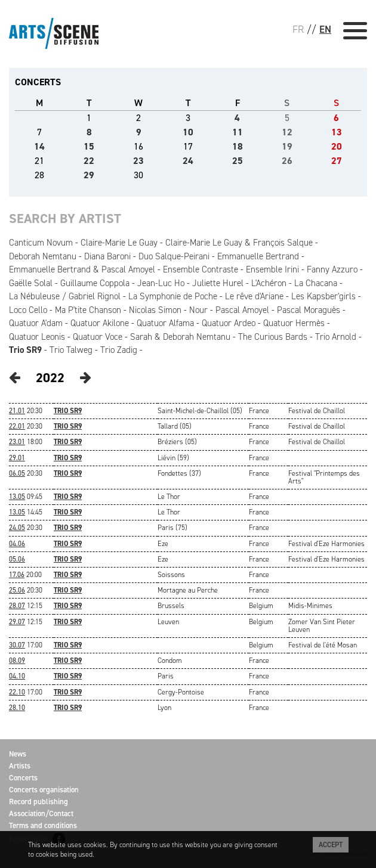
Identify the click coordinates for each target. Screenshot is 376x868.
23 (138, 161)
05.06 (17, 559)
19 (287, 146)
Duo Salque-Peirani (174, 256)
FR (298, 29)
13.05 (17, 497)
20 (337, 146)
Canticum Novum (41, 243)
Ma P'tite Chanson (88, 310)
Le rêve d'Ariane (254, 296)
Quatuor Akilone (100, 323)
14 (39, 146)
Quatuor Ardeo (229, 323)
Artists (20, 766)
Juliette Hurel (218, 283)
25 (238, 161)
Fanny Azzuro (332, 269)
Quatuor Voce (98, 337)
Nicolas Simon (155, 310)
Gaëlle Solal (31, 283)
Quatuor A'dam (36, 323)
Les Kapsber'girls (323, 296)
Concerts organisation (44, 790)
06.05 (17, 473)
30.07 (17, 645)
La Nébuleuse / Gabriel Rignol (65, 296)
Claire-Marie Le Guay (119, 243)
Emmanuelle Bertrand (258, 256)
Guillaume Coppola (95, 283)
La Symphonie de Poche (173, 296)
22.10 (17, 692)
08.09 (17, 661)
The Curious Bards (273, 337)
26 (287, 161)
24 (188, 161)
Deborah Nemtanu (43, 256)
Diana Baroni (107, 256)
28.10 (17, 708)
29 (89, 175)
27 (337, 161)
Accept (331, 845)
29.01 (17, 458)
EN (325, 29)
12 (287, 132)
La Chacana (316, 283)
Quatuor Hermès (294, 323)
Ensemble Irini (272, 269)
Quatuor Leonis (37, 337)
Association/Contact (41, 813)
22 (89, 161)
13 (337, 132)
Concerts (23, 778)
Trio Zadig (119, 350)
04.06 (17, 544)
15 (89, 146)
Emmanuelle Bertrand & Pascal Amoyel (82, 269)
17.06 (17, 575)
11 (238, 132)
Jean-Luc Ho (161, 283)
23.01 (17, 442)
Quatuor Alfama (165, 323)
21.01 (17, 411)
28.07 (17, 606)
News (18, 754)
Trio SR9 (25, 350)
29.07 (17, 622)
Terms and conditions (43, 825)
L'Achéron (269, 283)
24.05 (17, 528)
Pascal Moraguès (309, 310)
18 (238, 146)
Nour (198, 310)
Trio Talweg (71, 350)
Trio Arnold (336, 337)
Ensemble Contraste (201, 269)
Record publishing (38, 802)
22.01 (17, 426)
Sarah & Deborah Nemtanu (180, 337)
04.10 (17, 676)
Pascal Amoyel (242, 310)
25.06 (17, 590)
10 (188, 132)
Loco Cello (28, 310)
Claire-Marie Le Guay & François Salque (239, 243)
